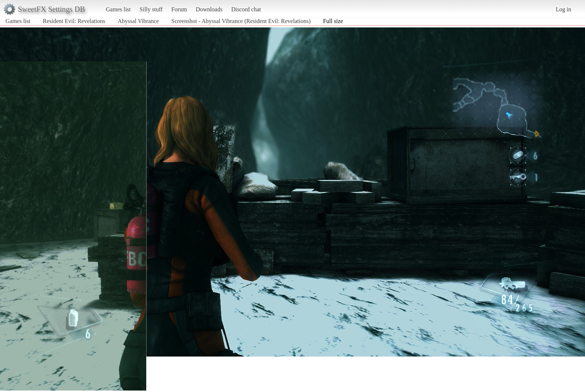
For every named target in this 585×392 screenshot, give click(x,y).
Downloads (209, 9)
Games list (118, 9)
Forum (179, 9)
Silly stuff (151, 9)
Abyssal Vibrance (138, 21)
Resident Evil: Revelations (74, 21)
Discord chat (246, 9)
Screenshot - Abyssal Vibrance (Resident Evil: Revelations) (241, 21)
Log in (563, 9)
